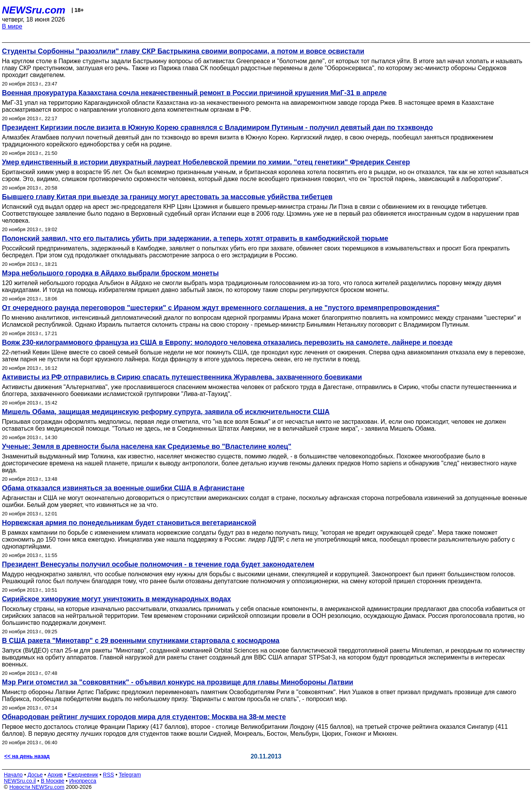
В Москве (53, 781)
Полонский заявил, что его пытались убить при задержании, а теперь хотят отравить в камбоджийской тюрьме (195, 238)
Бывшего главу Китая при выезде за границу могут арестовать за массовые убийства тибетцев (167, 197)
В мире (12, 26)
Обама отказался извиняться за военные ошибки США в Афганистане (123, 488)
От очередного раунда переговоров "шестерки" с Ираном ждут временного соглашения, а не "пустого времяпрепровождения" (221, 308)
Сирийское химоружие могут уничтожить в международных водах (116, 599)
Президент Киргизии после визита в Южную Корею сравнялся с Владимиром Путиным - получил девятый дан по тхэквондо (217, 128)
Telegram (130, 775)
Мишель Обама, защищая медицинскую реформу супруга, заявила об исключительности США (166, 412)
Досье (35, 775)
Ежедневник (83, 775)
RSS (108, 775)
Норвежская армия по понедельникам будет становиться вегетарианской (129, 523)
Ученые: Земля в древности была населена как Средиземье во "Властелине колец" (147, 446)
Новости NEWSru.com (37, 787)
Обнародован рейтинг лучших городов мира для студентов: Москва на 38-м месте (144, 717)
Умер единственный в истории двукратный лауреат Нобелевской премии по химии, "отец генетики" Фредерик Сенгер (206, 162)
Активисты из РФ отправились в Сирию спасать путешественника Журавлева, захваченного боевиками (182, 377)
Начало (13, 775)
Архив (55, 775)
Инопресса (83, 781)
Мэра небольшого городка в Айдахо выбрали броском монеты (110, 273)
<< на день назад (27, 756)
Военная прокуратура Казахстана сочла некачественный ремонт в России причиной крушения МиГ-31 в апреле (194, 93)
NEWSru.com (34, 10)
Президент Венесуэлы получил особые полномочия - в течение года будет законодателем (158, 564)
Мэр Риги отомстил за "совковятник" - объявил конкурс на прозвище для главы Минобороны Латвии (178, 682)
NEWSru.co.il (20, 781)
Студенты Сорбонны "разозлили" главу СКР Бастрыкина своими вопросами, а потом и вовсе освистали (183, 51)
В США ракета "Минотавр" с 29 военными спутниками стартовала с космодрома (141, 641)
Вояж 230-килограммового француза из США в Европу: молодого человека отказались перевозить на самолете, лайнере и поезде (227, 342)
